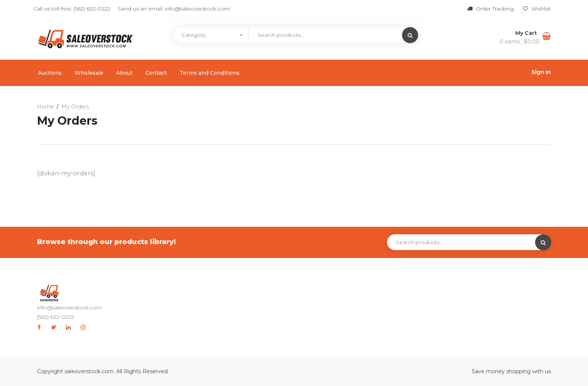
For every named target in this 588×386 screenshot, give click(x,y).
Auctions (50, 73)
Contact (156, 73)
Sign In (541, 72)
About (124, 73)
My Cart (527, 33)
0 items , (520, 42)
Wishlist (537, 9)
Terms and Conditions (210, 73)
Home (46, 107)
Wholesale (89, 73)
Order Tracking (491, 9)
